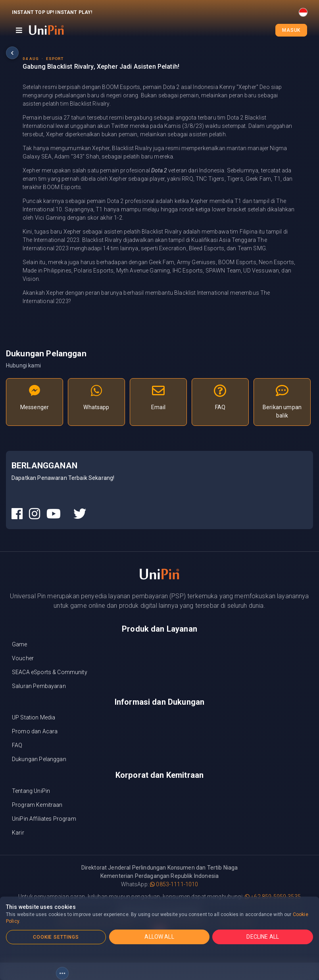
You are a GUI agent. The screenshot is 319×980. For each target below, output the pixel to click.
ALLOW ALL (159, 937)
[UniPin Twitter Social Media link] (80, 514)
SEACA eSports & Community (50, 672)
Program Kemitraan (37, 805)
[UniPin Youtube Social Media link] (54, 514)
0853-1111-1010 (174, 884)
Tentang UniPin (31, 791)
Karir (18, 833)
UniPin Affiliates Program (44, 819)
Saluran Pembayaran (39, 686)
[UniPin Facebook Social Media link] (17, 514)
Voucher (23, 658)
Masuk (291, 30)
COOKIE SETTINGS (56, 937)
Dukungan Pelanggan (39, 759)
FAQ (17, 745)
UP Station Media (34, 717)
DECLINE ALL (263, 937)
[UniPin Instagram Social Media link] (35, 514)
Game (20, 644)
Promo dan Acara (35, 731)
